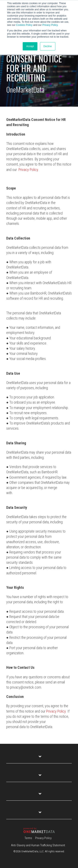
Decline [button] (48, 46)
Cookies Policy (24, 25)
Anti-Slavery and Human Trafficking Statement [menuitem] (38, 845)
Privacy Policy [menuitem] (43, 838)
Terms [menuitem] (28, 838)
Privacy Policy (28, 170)
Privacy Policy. (50, 25)
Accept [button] (30, 46)
